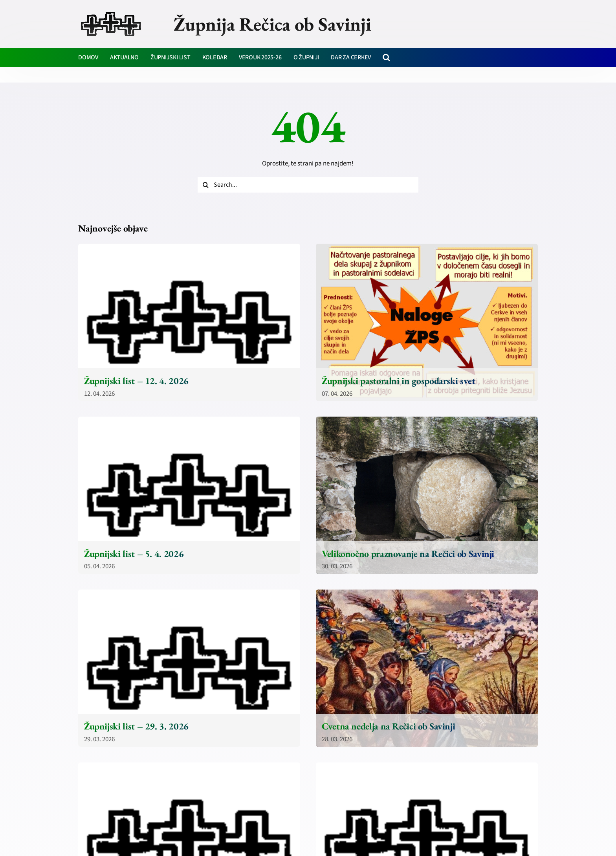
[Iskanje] (205, 185)
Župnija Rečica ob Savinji (272, 24)
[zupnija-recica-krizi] (111, 13)
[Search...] (308, 185)
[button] (386, 57)
